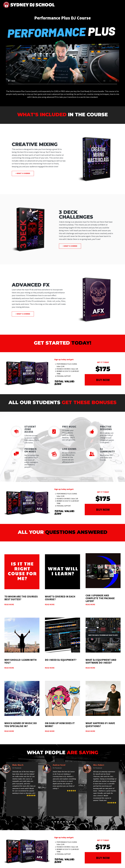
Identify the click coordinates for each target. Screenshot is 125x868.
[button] (52, 822)
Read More (9, 604)
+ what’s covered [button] (23, 173)
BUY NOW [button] (103, 380)
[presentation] (3, 792)
